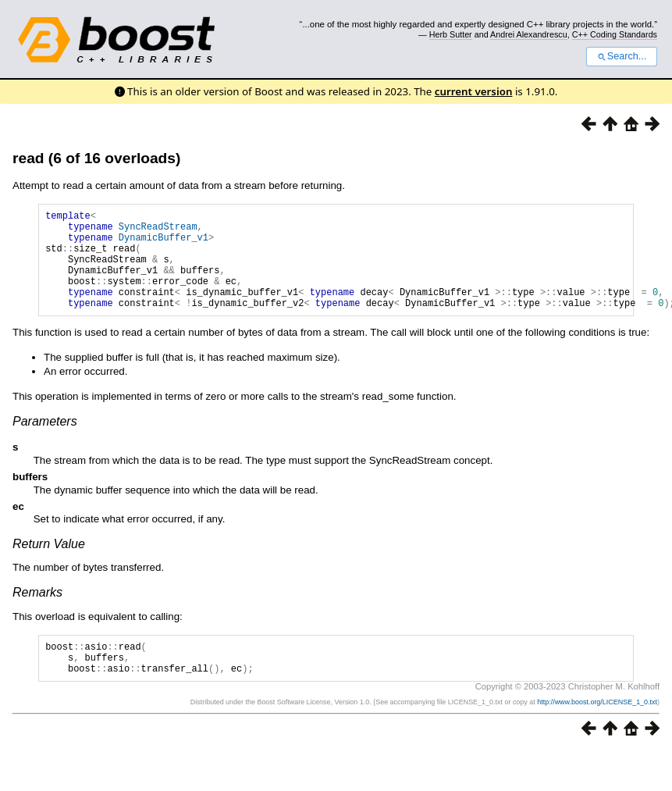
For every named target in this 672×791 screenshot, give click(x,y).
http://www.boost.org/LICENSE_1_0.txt (597, 730)
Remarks (37, 613)
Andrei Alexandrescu (529, 34)
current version (474, 91)
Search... (622, 56)
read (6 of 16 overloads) (96, 158)
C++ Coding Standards (615, 34)
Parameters (45, 442)
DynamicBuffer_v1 (164, 244)
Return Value (49, 565)
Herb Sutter (451, 34)
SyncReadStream (158, 231)
